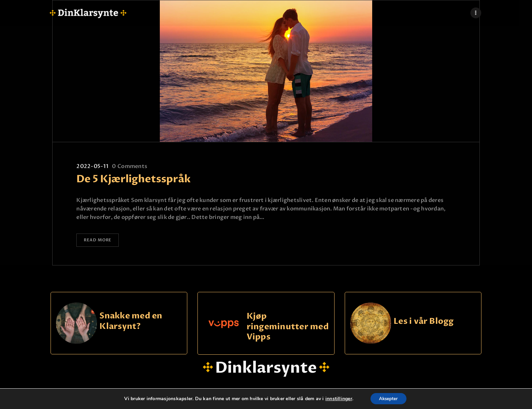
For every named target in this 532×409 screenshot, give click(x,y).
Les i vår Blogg (424, 323)
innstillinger (337, 398)
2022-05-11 (92, 166)
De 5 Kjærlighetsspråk (134, 179)
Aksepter (389, 398)
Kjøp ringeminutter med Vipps (288, 328)
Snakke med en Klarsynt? (131, 323)
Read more (101, 241)
